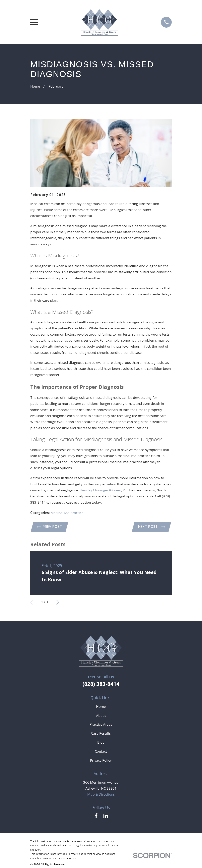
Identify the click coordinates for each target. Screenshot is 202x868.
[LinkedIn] (106, 816)
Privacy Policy (101, 761)
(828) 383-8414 (101, 684)
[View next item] (55, 602)
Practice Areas (101, 725)
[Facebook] (96, 816)
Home (101, 707)
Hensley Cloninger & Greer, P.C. (104, 490)
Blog (101, 743)
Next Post (151, 527)
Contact (101, 752)
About (101, 716)
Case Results (101, 734)
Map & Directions (101, 795)
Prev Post (50, 527)
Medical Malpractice (67, 513)
